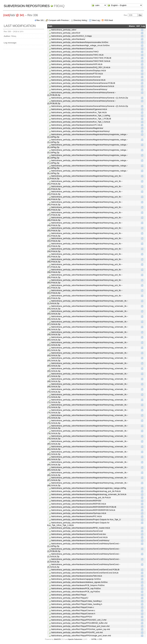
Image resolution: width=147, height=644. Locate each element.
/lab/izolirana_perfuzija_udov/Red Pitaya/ (69, 595)
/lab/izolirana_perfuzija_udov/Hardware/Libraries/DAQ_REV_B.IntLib (81, 67)
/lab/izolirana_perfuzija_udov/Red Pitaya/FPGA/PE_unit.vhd (77, 632)
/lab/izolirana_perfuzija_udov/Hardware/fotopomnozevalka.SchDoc (80, 42)
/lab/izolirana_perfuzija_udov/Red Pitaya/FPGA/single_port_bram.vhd (81, 636)
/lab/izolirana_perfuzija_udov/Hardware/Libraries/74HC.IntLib (77, 55)
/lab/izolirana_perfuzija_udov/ (64, 30)
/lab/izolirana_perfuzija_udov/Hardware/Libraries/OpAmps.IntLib (79, 513)
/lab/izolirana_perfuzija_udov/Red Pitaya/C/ (70, 598)
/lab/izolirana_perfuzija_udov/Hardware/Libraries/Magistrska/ (77, 128)
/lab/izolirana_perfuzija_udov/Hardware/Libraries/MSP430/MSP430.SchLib (83, 510)
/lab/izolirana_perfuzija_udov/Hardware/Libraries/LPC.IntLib (77, 125)
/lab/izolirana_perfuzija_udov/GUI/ (66, 33)
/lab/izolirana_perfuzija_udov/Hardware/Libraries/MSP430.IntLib (79, 504)
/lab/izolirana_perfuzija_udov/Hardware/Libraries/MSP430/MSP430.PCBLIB (84, 507)
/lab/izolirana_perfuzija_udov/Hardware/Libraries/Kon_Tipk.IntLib (79, 112)
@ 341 (20, 15)
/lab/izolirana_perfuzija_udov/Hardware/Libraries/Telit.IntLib (77, 576)
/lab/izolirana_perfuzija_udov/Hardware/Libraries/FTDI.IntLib (77, 74)
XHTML (94, 639)
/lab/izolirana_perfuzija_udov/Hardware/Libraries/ (72, 49)
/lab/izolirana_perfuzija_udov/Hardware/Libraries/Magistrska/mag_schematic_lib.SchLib (89, 494)
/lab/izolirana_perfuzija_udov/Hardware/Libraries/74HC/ (75, 52)
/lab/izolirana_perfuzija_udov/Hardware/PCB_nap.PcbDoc (76, 588)
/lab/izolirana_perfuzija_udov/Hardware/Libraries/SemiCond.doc (79, 534)
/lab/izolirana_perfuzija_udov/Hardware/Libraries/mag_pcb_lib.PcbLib (81, 498)
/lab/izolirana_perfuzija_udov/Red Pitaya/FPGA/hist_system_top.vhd (81, 629)
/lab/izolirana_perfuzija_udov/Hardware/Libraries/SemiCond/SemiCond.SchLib (85, 573)
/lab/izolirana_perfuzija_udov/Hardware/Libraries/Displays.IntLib (79, 71)
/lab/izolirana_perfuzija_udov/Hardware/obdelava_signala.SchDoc (79, 582)
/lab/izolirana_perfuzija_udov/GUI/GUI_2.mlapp (71, 36)
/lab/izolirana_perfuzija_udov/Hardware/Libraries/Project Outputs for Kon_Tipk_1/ (86, 519)
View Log (96, 20)
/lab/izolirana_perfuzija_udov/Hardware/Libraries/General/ (76, 77)
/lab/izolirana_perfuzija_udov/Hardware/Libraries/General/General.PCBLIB (83, 83)
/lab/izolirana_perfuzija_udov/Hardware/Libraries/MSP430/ (76, 501)
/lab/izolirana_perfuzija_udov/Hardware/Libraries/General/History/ (79, 89)
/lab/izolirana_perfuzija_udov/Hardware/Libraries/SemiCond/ (77, 531)
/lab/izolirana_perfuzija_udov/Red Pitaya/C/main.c (73, 607)
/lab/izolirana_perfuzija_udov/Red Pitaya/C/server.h (73, 614)
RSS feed (109, 20)
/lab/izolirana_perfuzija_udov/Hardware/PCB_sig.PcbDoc (76, 592)
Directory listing (80, 20)
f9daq (59, 6)
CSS (100, 639)
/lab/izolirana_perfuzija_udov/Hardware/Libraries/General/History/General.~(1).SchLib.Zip (90, 98)
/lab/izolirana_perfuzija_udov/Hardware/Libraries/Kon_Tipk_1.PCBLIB (81, 119)
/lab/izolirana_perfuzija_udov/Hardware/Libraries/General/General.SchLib (83, 86)
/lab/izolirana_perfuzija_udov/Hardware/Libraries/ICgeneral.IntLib (79, 109)
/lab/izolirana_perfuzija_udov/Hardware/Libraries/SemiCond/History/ (80, 540)
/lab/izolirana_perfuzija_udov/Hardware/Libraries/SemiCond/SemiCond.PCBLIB (85, 570)
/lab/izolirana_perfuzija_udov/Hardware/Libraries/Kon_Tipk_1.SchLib (81, 122)
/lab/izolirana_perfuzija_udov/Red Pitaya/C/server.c (73, 610)
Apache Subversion (75, 639)
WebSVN (57, 639)
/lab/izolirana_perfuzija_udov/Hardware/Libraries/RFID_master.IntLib (81, 528)
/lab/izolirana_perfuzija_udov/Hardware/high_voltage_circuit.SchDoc (80, 45)
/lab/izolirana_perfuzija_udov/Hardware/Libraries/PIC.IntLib (76, 516)
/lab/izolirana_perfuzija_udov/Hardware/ (68, 39)
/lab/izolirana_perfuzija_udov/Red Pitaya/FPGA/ (72, 617)
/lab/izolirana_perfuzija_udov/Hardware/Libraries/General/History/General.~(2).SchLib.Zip (90, 106)
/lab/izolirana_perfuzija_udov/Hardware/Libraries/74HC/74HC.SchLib (81, 61)
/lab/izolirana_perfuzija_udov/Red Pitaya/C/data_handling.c (77, 601)
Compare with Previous (59, 20)
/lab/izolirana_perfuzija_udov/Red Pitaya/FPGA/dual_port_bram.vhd (80, 626)
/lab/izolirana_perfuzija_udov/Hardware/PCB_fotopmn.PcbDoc (78, 585)
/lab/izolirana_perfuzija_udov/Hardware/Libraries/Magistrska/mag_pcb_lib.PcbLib (86, 491)
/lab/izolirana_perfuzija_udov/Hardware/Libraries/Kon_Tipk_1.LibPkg (81, 116)
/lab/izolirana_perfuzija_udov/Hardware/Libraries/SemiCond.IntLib (79, 537)
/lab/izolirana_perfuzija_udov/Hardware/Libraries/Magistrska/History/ (80, 131)
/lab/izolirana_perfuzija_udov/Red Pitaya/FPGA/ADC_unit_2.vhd (79, 620)
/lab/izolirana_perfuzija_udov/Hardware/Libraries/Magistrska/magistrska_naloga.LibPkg (89, 488)
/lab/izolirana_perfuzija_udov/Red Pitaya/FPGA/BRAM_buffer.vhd (79, 623)
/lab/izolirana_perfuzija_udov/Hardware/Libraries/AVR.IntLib (77, 64)
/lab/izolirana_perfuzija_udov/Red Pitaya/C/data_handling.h (77, 604)
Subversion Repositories (27, 6)
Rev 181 (40, 20)
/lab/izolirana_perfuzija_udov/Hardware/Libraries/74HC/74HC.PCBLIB (81, 58)
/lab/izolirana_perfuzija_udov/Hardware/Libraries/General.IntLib (78, 80)
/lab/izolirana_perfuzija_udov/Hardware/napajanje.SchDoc (76, 579)
